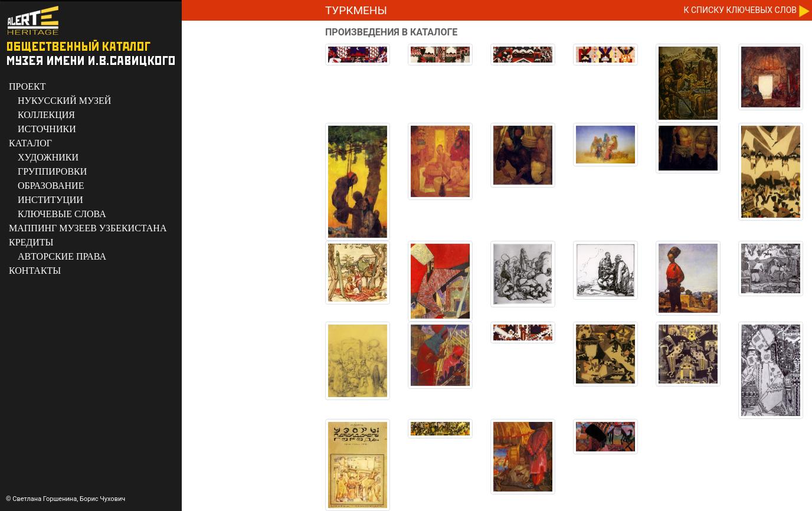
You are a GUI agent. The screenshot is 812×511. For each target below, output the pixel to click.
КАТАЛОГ (30, 143)
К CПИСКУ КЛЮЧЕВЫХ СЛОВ (740, 10)
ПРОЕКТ (27, 86)
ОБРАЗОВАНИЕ (51, 186)
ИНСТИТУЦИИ (50, 200)
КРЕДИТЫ (31, 242)
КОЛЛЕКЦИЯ (46, 115)
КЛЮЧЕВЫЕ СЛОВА (62, 214)
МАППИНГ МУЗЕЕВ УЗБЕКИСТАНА (88, 228)
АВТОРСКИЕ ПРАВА (62, 256)
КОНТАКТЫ (35, 271)
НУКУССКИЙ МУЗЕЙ (64, 101)
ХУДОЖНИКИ (48, 157)
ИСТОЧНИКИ (47, 129)
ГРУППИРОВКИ (52, 171)
